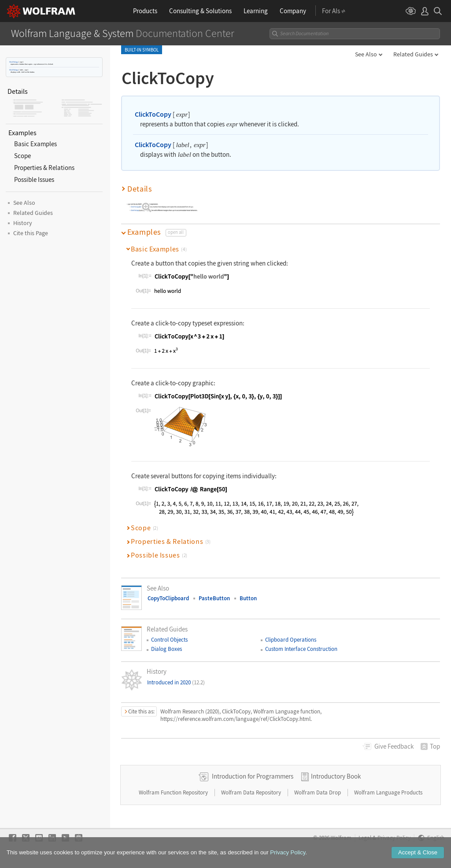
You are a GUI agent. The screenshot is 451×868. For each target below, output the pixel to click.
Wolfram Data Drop (318, 792)
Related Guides (413, 54)
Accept (418, 860)
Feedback (394, 746)
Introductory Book (336, 776)
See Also (366, 54)
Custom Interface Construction (301, 649)
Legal (365, 838)
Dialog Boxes (166, 649)
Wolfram (341, 838)
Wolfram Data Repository (252, 792)
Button (248, 598)
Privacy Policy (394, 838)
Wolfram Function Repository (174, 792)
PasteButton (214, 598)
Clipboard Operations (291, 640)
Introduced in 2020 (176, 682)
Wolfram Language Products (388, 792)
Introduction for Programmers (253, 776)
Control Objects (169, 640)
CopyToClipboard (168, 598)
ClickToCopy (14, 62)
